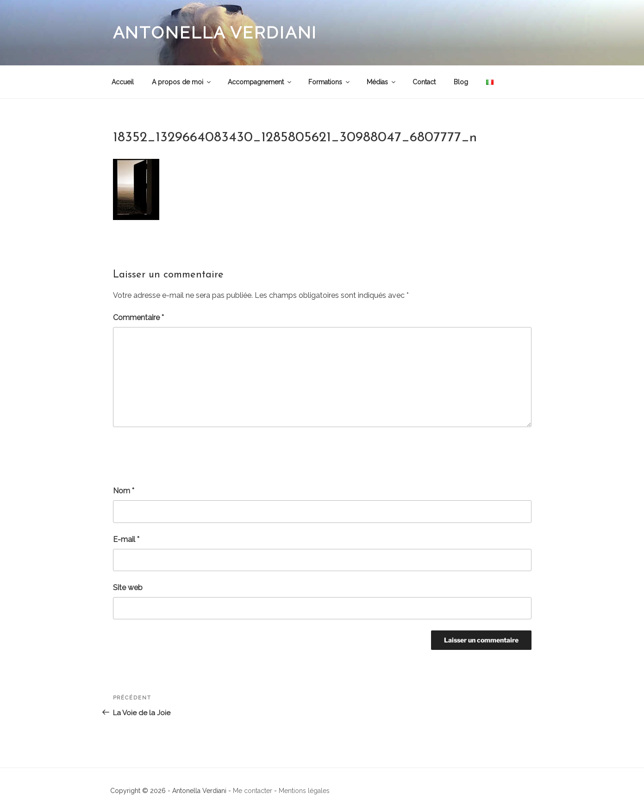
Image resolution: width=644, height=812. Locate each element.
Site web (128, 588)
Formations (330, 82)
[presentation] (183, 456)
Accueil (123, 82)
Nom (124, 491)
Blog (461, 82)
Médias (382, 82)
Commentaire (138, 318)
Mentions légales (304, 791)
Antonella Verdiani (215, 32)
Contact (424, 82)
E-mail (126, 539)
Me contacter (253, 791)
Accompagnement (260, 82)
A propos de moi (182, 82)
